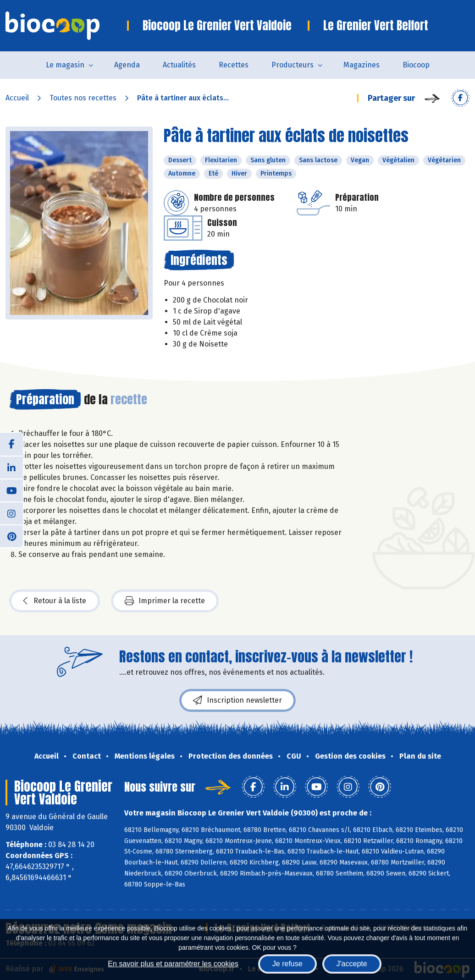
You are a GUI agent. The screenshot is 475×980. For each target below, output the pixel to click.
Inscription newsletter (237, 700)
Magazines (362, 65)
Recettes (234, 65)
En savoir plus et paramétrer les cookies (173, 964)
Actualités (179, 65)
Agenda (127, 65)
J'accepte (352, 964)
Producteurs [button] (293, 65)
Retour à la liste (55, 601)
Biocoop (416, 65)
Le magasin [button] (65, 65)
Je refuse (287, 964)
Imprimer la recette (165, 601)
